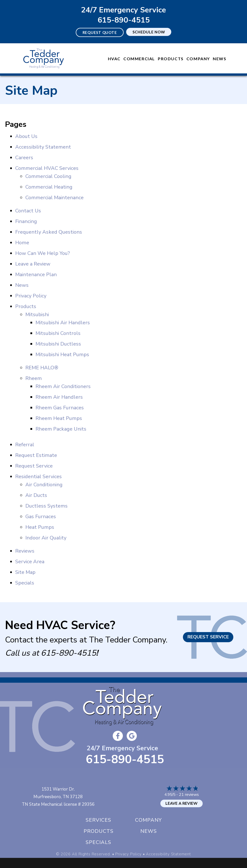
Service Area (30, 562)
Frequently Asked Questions (49, 232)
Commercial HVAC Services (47, 168)
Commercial (139, 59)
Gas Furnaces (41, 517)
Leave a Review (33, 264)
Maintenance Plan (36, 275)
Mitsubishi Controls (58, 333)
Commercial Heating (49, 187)
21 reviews (189, 795)
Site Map (25, 572)
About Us (26, 136)
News (220, 59)
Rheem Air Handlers (59, 397)
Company (198, 59)
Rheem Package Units (61, 429)
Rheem (34, 378)
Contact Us (28, 211)
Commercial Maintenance (54, 198)
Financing (26, 221)
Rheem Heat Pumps (59, 418)
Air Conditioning (44, 485)
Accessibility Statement (43, 147)
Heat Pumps (40, 527)
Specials (25, 583)
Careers (24, 158)
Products (171, 59)
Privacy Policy (31, 296)
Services (98, 820)
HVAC (114, 59)
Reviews (25, 551)
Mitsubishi (37, 315)
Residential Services (39, 477)
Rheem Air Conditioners (63, 386)
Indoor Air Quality (46, 538)
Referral (25, 445)
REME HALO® (42, 368)
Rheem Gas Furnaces (60, 408)
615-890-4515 (124, 20)
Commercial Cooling (48, 176)
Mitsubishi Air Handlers (63, 323)
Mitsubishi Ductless (58, 344)
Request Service (34, 466)
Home (22, 243)
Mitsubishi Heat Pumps (62, 355)
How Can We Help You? (43, 253)
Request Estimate (36, 455)
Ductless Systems (46, 506)
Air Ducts (36, 495)
